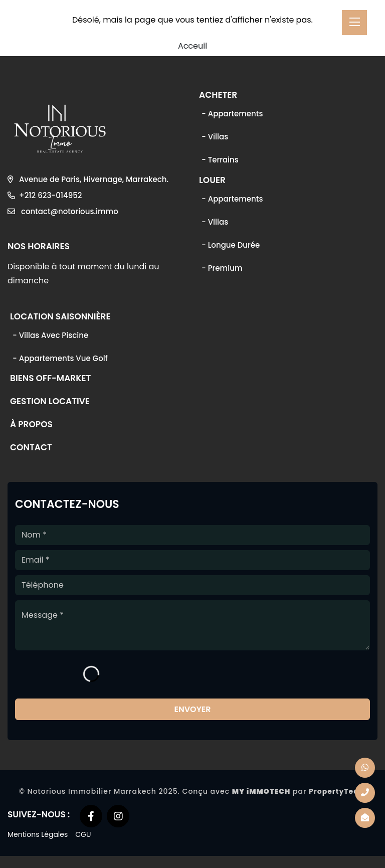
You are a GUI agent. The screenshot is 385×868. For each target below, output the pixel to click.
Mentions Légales (38, 834)
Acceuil (192, 46)
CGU (83, 834)
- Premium (222, 268)
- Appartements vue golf (60, 358)
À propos (31, 425)
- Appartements (232, 114)
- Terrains (220, 160)
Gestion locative (50, 402)
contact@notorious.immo (63, 211)
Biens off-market (50, 379)
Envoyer (192, 709)
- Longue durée (231, 245)
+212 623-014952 (45, 195)
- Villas (215, 137)
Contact (31, 448)
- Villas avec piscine (50, 335)
